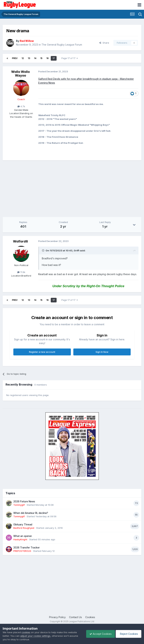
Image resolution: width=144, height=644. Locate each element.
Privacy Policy (57, 617)
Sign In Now (102, 352)
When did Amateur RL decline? (31, 513)
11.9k (21, 272)
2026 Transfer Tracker (27, 548)
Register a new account (42, 352)
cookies (26, 632)
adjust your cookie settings (35, 636)
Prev (15, 58)
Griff (76, 250)
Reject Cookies (128, 634)
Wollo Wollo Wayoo (20, 74)
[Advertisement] (44, 189)
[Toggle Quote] (43, 250)
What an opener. (23, 536)
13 (29, 58)
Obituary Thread (23, 525)
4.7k (21, 106)
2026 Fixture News (24, 501)
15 (41, 58)
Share (104, 43)
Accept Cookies (100, 634)
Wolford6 (20, 241)
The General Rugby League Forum (62, 45)
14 (35, 58)
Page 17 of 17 (70, 58)
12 (23, 58)
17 (54, 58)
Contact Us (75, 617)
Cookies (90, 617)
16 (47, 58)
